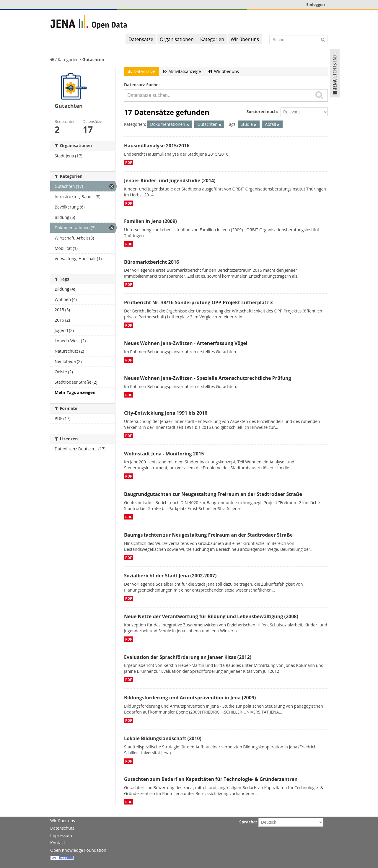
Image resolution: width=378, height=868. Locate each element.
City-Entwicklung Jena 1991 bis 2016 (166, 413)
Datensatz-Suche (141, 85)
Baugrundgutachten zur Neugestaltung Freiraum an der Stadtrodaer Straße (213, 494)
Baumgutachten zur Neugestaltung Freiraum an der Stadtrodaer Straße (208, 535)
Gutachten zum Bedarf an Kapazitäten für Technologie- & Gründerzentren (211, 779)
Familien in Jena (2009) (150, 221)
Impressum (61, 835)
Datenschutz (62, 828)
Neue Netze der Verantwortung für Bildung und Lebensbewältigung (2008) (211, 616)
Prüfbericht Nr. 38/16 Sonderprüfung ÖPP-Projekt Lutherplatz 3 (198, 302)
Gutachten (93, 60)
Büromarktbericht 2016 (151, 262)
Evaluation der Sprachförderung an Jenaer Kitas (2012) (188, 657)
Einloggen (316, 4)
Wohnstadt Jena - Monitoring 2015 (164, 454)
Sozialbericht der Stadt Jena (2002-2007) (170, 576)
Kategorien (212, 39)
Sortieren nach (261, 111)
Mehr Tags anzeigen (75, 392)
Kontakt (58, 843)
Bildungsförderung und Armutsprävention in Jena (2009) (190, 698)
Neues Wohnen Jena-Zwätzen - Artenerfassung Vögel (186, 343)
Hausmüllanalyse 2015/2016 (157, 146)
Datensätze (141, 39)
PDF (129, 162)
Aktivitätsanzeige (182, 71)
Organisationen (177, 39)
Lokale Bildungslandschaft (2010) (163, 738)
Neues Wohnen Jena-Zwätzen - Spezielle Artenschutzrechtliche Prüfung (208, 378)
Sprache (247, 822)
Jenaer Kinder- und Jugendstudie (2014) (170, 180)
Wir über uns (245, 39)
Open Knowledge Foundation (78, 850)
